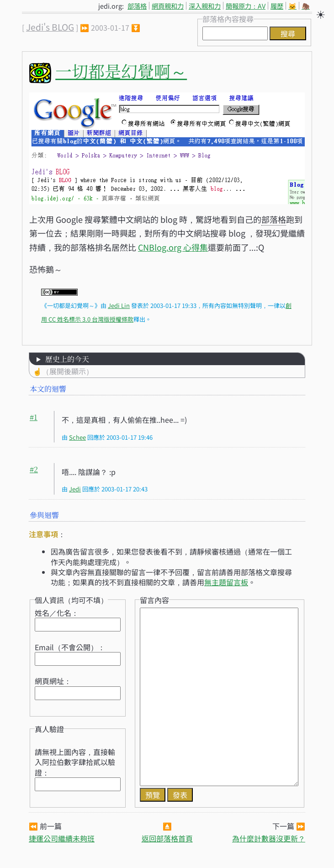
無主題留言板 (226, 582)
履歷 (277, 6)
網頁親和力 (168, 6)
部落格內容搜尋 (228, 19)
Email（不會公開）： (70, 647)
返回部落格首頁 (167, 838)
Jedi (75, 489)
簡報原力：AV (246, 6)
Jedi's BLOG (50, 27)
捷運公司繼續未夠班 (62, 838)
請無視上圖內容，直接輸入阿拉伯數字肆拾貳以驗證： (75, 762)
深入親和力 (205, 6)
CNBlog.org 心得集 (173, 247)
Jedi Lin (119, 305)
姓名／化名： (57, 613)
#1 (34, 417)
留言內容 (154, 600)
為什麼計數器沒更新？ (269, 838)
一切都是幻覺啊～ (121, 71)
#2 (34, 469)
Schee (77, 437)
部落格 (137, 6)
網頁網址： (53, 681)
